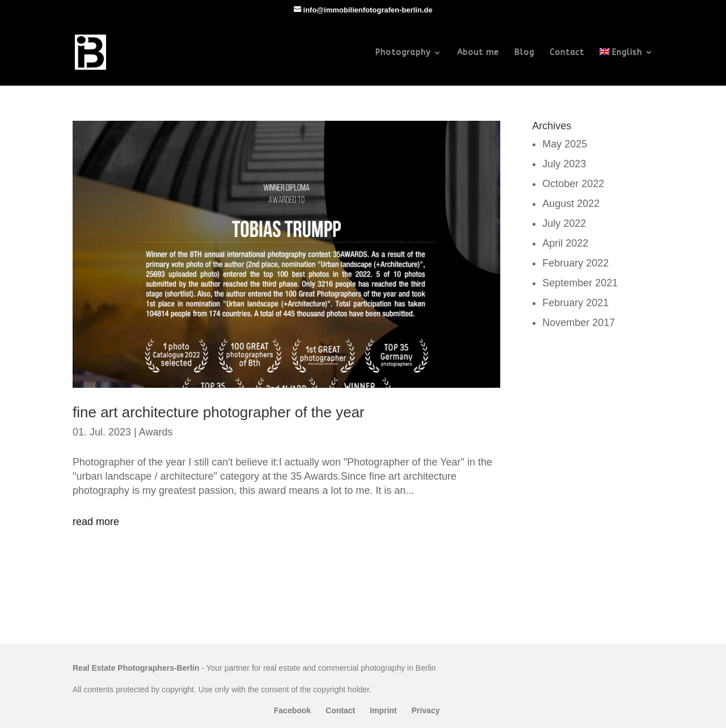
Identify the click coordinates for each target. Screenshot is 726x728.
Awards (156, 432)
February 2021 (575, 303)
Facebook (292, 710)
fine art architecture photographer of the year (219, 412)
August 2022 (571, 204)
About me (478, 53)
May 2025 (565, 144)
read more (96, 522)
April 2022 (565, 243)
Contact (567, 53)
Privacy (425, 710)
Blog (524, 53)
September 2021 (580, 283)
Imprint (383, 710)
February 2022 (575, 263)
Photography (403, 53)
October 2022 (573, 184)
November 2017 (579, 323)
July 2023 (564, 164)
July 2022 (564, 223)
